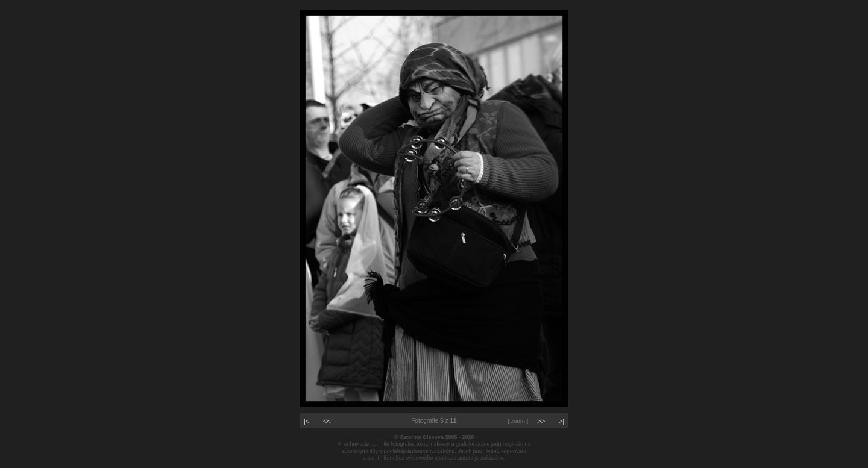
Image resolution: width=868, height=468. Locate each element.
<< (327, 421)
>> (541, 421)
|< (307, 421)
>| (561, 421)
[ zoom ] (518, 421)
